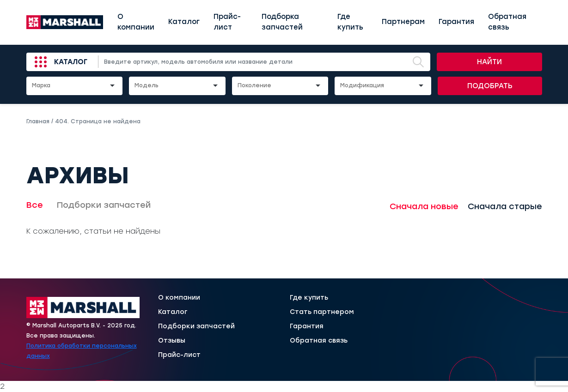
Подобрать (490, 86)
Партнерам (403, 22)
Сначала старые (505, 206)
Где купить (350, 22)
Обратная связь (507, 22)
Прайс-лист (227, 22)
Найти (489, 62)
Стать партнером (322, 312)
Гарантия (456, 22)
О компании (136, 22)
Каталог (184, 22)
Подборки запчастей (104, 205)
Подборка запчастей (282, 22)
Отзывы (172, 341)
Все (35, 205)
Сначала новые (424, 206)
